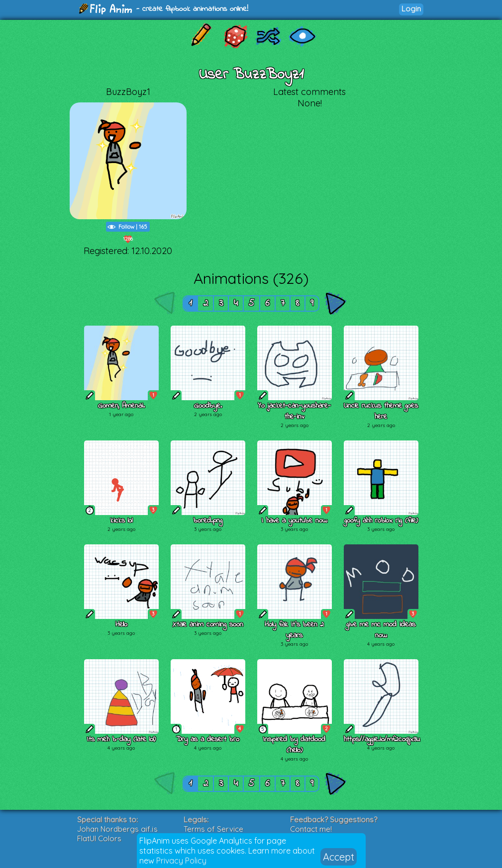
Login (411, 9)
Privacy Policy (181, 861)
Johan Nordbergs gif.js (117, 829)
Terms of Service (213, 829)
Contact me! (311, 829)
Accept (339, 857)
